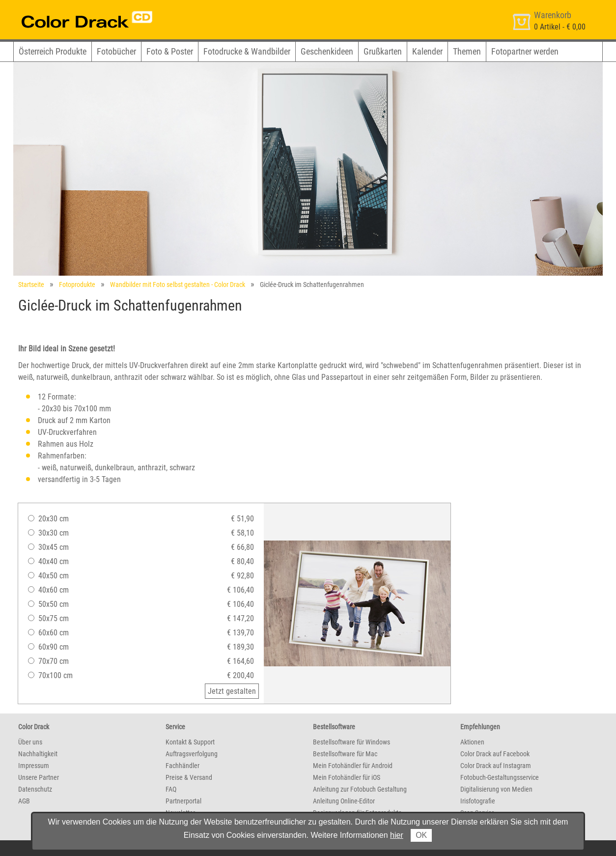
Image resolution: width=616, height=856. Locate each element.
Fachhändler (182, 766)
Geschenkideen (327, 51)
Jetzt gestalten (232, 691)
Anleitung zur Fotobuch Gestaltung (360, 789)
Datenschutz (35, 789)
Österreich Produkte (53, 51)
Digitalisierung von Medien (496, 789)
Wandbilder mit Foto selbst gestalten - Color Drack (178, 285)
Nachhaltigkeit (38, 754)
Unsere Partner (39, 777)
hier (397, 835)
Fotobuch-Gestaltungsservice (500, 777)
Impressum (34, 766)
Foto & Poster (170, 51)
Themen (467, 51)
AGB (24, 801)
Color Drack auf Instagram (496, 766)
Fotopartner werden (525, 51)
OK (421, 835)
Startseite (31, 285)
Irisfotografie (478, 801)
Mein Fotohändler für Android (353, 766)
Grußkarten (383, 51)
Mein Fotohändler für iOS (347, 777)
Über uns (30, 742)
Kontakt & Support (190, 742)
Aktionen (472, 742)
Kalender (427, 51)
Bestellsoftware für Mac (345, 754)
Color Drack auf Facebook (495, 754)
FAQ (171, 789)
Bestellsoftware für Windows (351, 742)
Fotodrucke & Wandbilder (247, 51)
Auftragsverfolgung (192, 754)
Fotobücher (116, 51)
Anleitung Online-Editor (344, 801)
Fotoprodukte (77, 285)
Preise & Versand (189, 777)
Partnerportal (183, 801)
